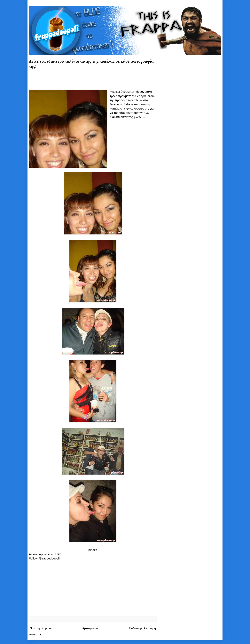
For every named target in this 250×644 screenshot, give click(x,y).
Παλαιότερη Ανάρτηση (143, 628)
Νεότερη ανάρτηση (41, 628)
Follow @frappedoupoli (44, 558)
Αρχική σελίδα (91, 628)
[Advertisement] (93, 78)
